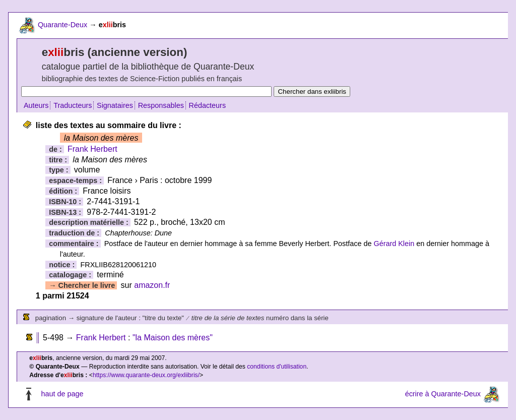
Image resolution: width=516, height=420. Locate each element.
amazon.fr (152, 285)
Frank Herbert (92, 149)
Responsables (161, 105)
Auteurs (36, 105)
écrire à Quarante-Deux (443, 394)
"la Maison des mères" (173, 338)
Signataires (115, 105)
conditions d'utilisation (277, 367)
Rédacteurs (208, 105)
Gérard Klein (394, 244)
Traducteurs (73, 105)
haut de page (62, 394)
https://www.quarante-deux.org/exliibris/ (146, 375)
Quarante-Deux (62, 25)
